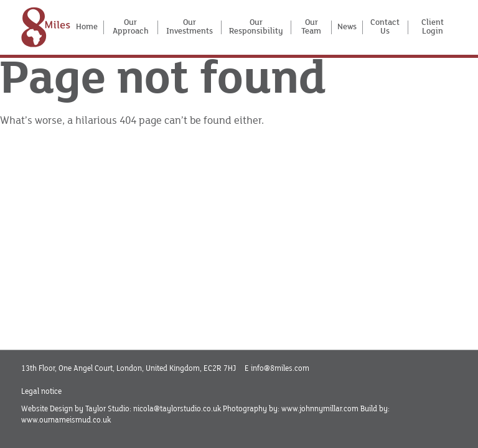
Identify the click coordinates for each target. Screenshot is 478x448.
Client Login (433, 28)
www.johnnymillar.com (320, 409)
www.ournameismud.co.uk (66, 420)
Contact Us (385, 28)
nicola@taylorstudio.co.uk (177, 409)
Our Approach (131, 28)
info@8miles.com (280, 368)
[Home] (46, 27)
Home (87, 27)
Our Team (311, 28)
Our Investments (190, 28)
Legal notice (41, 391)
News (347, 27)
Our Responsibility (256, 28)
